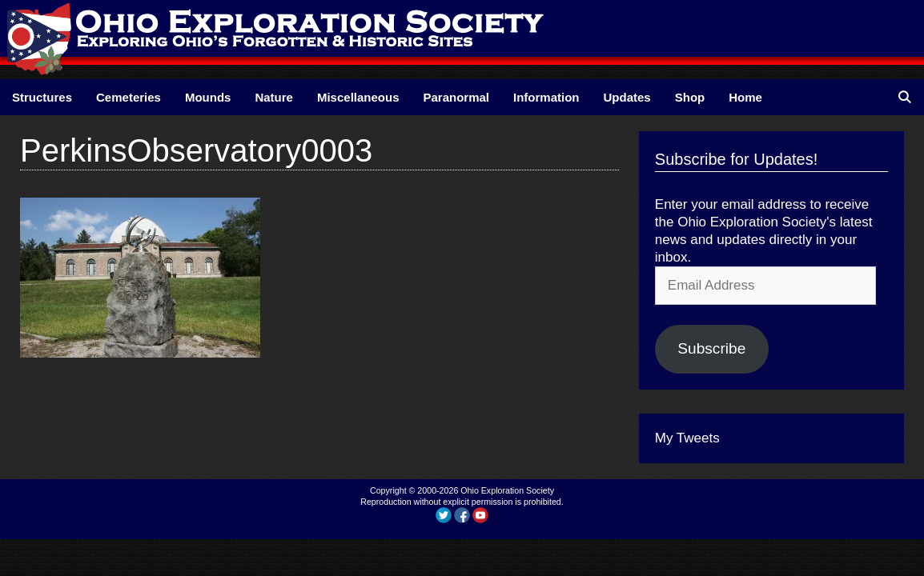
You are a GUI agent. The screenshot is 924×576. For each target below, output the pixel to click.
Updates (627, 97)
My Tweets (687, 438)
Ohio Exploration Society (507, 490)
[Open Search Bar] (904, 97)
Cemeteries (129, 97)
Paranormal (456, 97)
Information (546, 97)
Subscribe (711, 348)
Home (745, 97)
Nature (274, 97)
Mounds (208, 97)
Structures (42, 97)
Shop (690, 97)
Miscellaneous (358, 97)
